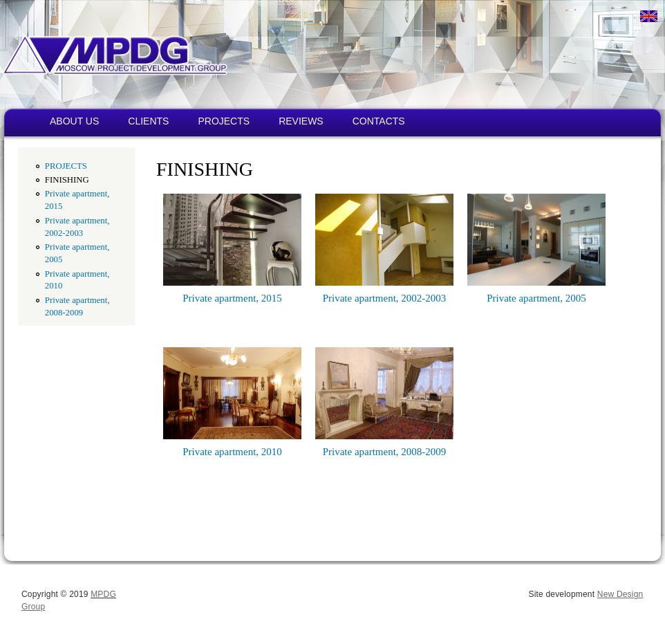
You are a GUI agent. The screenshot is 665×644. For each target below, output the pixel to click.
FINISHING (67, 180)
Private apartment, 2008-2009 (385, 452)
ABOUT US (74, 121)
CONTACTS (379, 121)
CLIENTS (148, 121)
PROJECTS (224, 121)
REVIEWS (301, 121)
